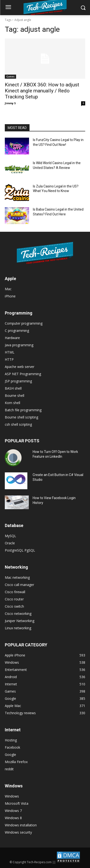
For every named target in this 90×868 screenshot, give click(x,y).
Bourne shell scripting (21, 417)
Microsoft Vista (17, 803)
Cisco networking (18, 614)
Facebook (12, 747)
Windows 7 (13, 811)
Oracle (10, 543)
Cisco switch (14, 606)
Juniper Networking (20, 621)
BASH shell (13, 388)
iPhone (10, 296)
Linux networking (18, 628)
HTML (10, 352)
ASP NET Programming (23, 374)
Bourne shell (15, 395)
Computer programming (24, 323)
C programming (17, 331)
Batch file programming (23, 410)
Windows (12, 796)
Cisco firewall (15, 592)
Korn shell (12, 403)
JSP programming (18, 381)
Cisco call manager (19, 585)
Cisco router (14, 599)
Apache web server (20, 367)
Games (10, 77)
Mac (8, 289)
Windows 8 (13, 818)
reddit (9, 769)
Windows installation (21, 825)
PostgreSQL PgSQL (20, 550)
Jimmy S (10, 103)
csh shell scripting (18, 424)
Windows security (18, 832)
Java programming (19, 345)
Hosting (11, 740)
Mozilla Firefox (16, 762)
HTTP (9, 359)
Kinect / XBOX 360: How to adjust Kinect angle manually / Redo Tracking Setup (42, 91)
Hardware (12, 338)
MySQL (10, 536)
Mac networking (17, 577)
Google (10, 755)
